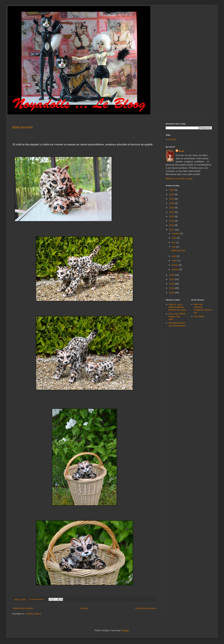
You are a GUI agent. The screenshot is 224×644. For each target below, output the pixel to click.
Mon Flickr (199, 316)
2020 (172, 216)
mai (174, 247)
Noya (181, 151)
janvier (176, 269)
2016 (172, 275)
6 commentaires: (37, 599)
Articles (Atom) (34, 614)
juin (174, 242)
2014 (172, 284)
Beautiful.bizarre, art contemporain (177, 324)
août (174, 238)
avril (174, 256)
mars (175, 260)
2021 (172, 212)
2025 (172, 194)
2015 (172, 279)
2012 (172, 293)
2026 (172, 190)
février (175, 265)
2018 (172, 225)
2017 (172, 230)
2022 (172, 208)
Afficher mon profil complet (179, 179)
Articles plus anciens (146, 608)
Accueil (84, 608)
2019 (172, 221)
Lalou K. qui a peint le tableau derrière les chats (177, 307)
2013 (172, 288)
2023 (172, 203)
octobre (176, 233)
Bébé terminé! (22, 127)
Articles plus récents (23, 608)
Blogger (125, 630)
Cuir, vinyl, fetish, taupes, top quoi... (177, 316)
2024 (172, 199)
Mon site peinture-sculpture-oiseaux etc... (203, 308)
